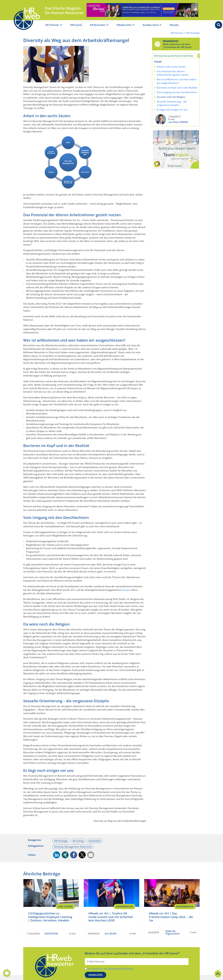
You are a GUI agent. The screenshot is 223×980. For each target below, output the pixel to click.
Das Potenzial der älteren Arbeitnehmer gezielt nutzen (173, 73)
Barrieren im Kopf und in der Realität (177, 88)
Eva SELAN (111, 933)
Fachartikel (95, 841)
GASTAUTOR (51, 933)
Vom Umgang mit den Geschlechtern (177, 92)
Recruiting (78, 841)
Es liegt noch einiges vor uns (172, 110)
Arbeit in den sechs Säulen (171, 67)
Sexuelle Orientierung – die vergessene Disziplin (172, 103)
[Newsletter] (157, 44)
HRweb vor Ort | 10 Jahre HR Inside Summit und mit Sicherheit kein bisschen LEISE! (111, 917)
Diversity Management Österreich (73, 847)
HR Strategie (193, 33)
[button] (57, 855)
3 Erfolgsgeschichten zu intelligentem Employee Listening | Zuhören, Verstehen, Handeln (50, 917)
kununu (127, 590)
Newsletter (171, 41)
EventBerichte (125, 906)
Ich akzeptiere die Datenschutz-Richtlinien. (111, 969)
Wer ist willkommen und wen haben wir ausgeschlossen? (176, 81)
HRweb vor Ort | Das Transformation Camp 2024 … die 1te (171, 917)
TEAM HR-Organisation (173, 932)
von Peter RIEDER (178, 122)
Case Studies (65, 906)
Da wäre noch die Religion (171, 97)
